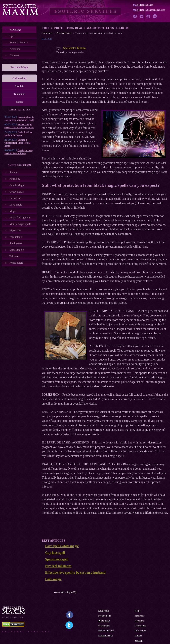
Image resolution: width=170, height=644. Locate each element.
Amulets (19, 86)
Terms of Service (19, 42)
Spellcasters (16, 243)
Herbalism (15, 198)
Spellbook (140, 616)
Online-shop (19, 78)
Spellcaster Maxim (74, 48)
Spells (13, 36)
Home (138, 611)
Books (19, 102)
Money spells (105, 616)
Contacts (14, 55)
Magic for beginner (20, 218)
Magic (13, 211)
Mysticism (15, 230)
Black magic (104, 626)
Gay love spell (55, 553)
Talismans (19, 94)
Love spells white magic (62, 546)
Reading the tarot (106, 631)
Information (140, 631)
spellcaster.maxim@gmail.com (151, 10)
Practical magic (106, 636)
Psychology (16, 237)
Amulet (13, 172)
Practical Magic (19, 67)
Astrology (15, 179)
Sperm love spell (57, 559)
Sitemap (139, 641)
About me (15, 49)
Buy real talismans (58, 566)
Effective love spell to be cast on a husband (75, 572)
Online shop (140, 626)
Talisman (14, 256)
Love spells (104, 611)
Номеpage (15, 30)
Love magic (16, 205)
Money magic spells (20, 224)
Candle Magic (17, 185)
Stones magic (17, 250)
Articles (138, 636)
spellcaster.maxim (145, 5)
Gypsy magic (17, 192)
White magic (16, 263)
